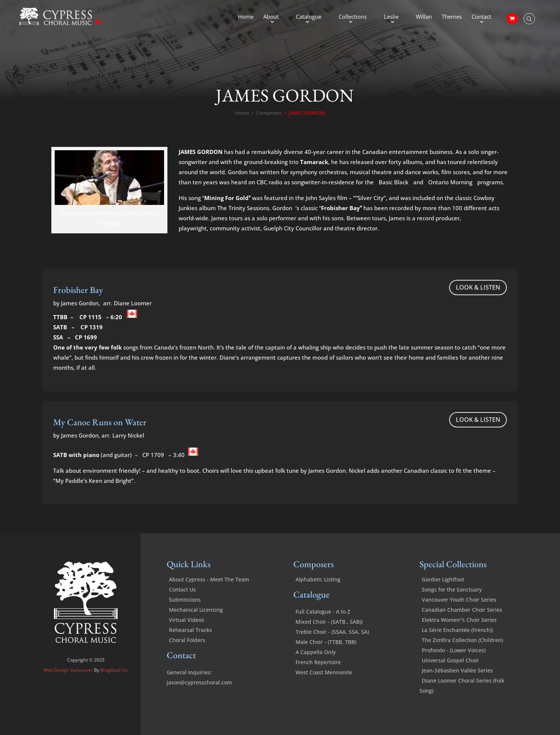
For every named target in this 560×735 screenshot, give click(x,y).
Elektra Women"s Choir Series (459, 620)
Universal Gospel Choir (450, 660)
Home (246, 17)
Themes (452, 17)
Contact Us (182, 589)
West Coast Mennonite (324, 672)
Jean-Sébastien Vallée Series (457, 670)
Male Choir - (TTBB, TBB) (326, 642)
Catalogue (309, 17)
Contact (481, 17)
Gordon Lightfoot (443, 579)
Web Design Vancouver (69, 670)
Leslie (391, 17)
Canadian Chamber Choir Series (462, 610)
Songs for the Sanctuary (452, 589)
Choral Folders (187, 640)
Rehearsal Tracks (190, 630)
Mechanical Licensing (196, 610)
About (271, 17)
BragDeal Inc (114, 670)
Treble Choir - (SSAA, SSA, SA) (332, 632)
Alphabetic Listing (318, 579)
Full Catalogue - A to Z (323, 612)
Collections (353, 17)
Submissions (185, 600)
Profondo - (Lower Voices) (454, 650)
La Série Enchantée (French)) (457, 630)
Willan (424, 17)
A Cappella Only (316, 652)
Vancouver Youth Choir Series (459, 600)
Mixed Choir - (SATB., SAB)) (329, 622)
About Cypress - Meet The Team (209, 579)
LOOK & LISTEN (478, 287)
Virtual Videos (187, 620)
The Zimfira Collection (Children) (462, 640)
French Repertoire (318, 662)
